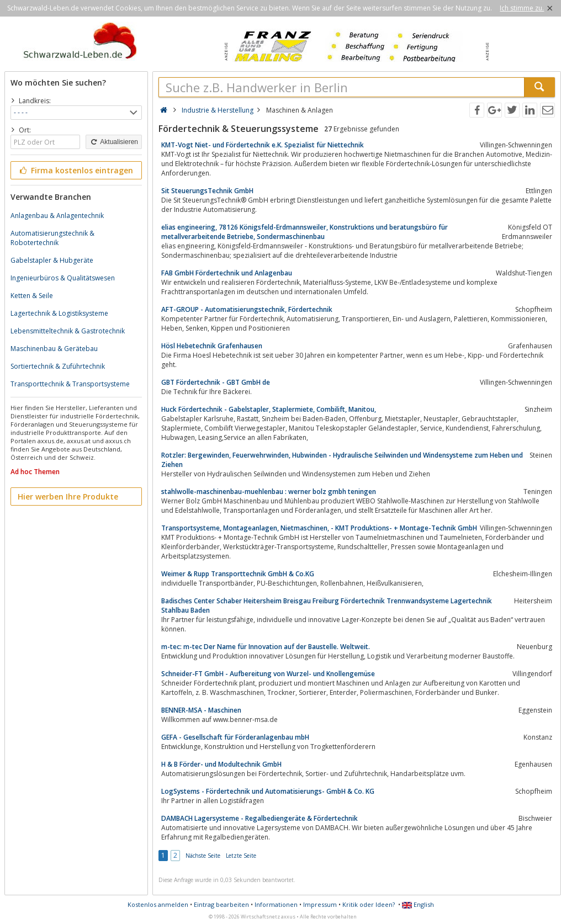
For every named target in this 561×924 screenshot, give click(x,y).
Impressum (320, 904)
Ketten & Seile (32, 296)
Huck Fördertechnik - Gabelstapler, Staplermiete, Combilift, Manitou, (269, 409)
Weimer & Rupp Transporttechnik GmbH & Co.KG (238, 574)
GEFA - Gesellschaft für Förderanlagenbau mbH (235, 737)
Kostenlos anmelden (158, 904)
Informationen (276, 904)
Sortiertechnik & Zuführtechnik (58, 366)
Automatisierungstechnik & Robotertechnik (52, 238)
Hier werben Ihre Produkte (68, 496)
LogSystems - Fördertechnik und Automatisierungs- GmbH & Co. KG (268, 791)
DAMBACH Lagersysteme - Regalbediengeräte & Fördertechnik (260, 818)
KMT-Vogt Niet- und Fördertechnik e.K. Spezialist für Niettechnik (263, 145)
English (418, 904)
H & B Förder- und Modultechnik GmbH (221, 764)
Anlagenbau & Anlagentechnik (57, 216)
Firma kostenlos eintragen (75, 170)
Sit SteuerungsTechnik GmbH (207, 191)
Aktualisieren (114, 142)
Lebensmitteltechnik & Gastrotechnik (68, 331)
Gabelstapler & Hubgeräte (52, 260)
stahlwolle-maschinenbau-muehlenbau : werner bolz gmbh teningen (269, 492)
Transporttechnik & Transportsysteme (70, 384)
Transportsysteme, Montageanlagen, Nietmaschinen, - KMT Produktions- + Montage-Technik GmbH (319, 528)
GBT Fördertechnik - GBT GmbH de (216, 382)
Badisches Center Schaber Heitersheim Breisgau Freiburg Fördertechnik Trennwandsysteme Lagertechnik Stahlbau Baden (327, 606)
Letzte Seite (241, 856)
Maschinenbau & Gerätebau (54, 349)
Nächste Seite (203, 856)
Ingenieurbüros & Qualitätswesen (63, 278)
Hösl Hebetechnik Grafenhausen (212, 346)
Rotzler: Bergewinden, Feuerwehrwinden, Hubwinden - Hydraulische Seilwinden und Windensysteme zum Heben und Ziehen (342, 460)
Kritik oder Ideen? (369, 904)
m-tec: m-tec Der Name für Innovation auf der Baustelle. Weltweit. (266, 647)
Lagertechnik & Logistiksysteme (59, 313)
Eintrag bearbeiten (221, 904)
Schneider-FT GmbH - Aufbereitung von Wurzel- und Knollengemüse (268, 674)
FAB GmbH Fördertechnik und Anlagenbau (227, 273)
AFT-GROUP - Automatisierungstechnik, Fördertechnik (247, 309)
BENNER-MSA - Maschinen (201, 710)
